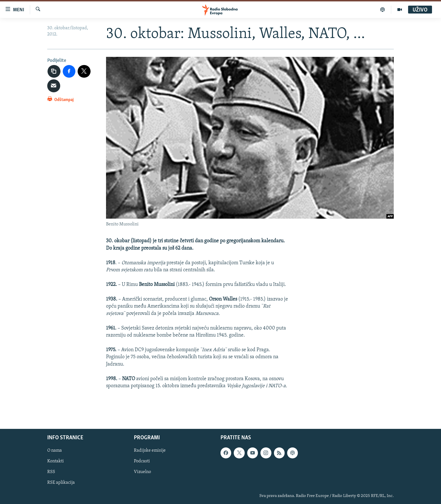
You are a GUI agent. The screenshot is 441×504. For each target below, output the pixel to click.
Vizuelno (142, 472)
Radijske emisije (150, 451)
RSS (51, 472)
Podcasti (142, 462)
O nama (55, 451)
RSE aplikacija (61, 483)
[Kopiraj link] (54, 71)
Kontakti (56, 462)
